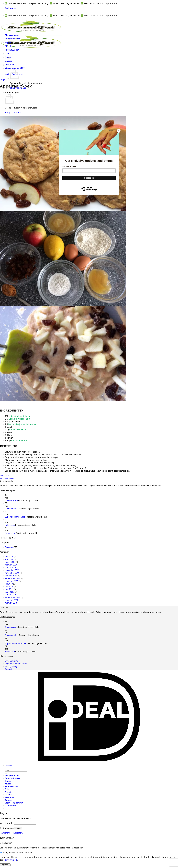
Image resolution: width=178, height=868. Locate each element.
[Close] (119, 131)
